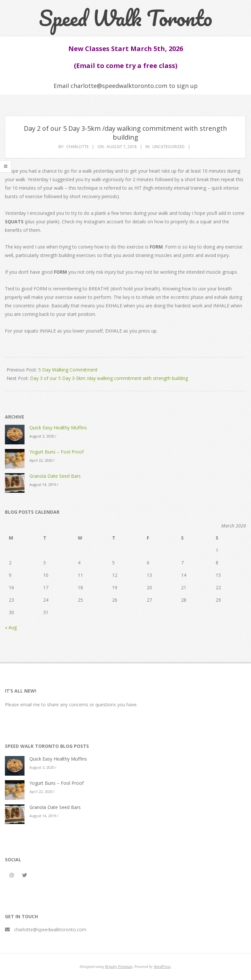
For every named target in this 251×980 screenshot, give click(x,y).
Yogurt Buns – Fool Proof (57, 452)
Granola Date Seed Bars (55, 476)
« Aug (11, 627)
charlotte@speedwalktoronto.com (50, 929)
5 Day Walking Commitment (68, 370)
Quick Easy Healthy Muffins (58, 428)
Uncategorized (168, 147)
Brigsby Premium (119, 967)
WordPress (162, 967)
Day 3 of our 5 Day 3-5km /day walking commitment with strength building (109, 378)
